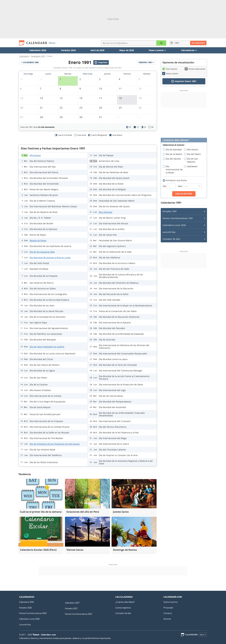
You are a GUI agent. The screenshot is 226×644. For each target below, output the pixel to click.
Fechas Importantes (195, 69)
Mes (190, 186)
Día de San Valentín (191, 160)
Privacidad (168, 608)
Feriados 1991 (170, 211)
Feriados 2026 (68, 50)
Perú (52, 43)
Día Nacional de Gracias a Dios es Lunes (50, 257)
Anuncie (167, 619)
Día (170, 186)
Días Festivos (170, 69)
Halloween (192, 166)
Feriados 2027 (71, 608)
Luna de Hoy (169, 232)
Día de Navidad (173, 150)
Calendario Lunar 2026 (174, 225)
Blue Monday (106, 212)
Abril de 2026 (97, 50)
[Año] (177, 43)
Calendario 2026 (38, 50)
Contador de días (171, 239)
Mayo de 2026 (127, 50)
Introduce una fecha (176, 180)
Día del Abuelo (173, 159)
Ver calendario (198, 43)
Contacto (168, 613)
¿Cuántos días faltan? (176, 140)
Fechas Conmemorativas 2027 (79, 614)
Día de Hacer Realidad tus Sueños (47, 347)
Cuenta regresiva (123, 608)
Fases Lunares (170, 73)
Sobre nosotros (171, 602)
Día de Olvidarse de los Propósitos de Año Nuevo (55, 444)
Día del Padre (193, 154)
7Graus (36, 635)
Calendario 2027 (72, 603)
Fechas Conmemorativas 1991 (178, 218)
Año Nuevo (35, 155)
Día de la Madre (173, 154)
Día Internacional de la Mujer (173, 170)
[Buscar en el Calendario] (161, 43)
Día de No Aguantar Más (42, 252)
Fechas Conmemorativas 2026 (33, 613)
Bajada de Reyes (38, 240)
